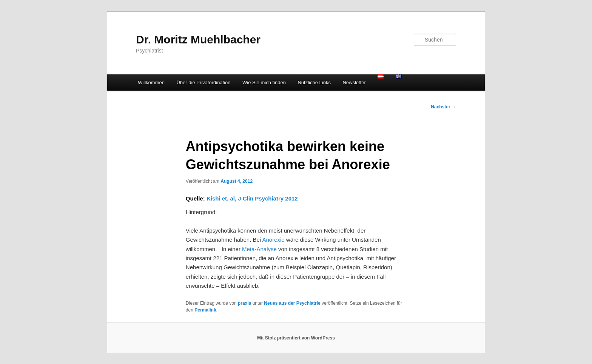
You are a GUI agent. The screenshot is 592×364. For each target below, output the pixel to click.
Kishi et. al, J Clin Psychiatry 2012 (252, 198)
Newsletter (354, 83)
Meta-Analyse (259, 249)
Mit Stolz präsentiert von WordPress (296, 338)
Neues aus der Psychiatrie (292, 303)
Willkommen (151, 83)
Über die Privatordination (203, 83)
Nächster (443, 107)
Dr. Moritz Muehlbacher (198, 39)
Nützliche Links (314, 83)
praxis (244, 303)
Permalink (205, 310)
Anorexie (273, 240)
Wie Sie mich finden (264, 83)
